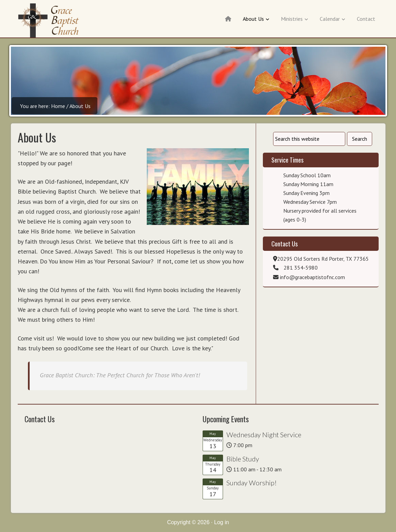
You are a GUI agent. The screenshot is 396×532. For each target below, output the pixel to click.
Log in (222, 522)
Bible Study (243, 459)
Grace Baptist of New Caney (51, 20)
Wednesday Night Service (264, 435)
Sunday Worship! (252, 483)
